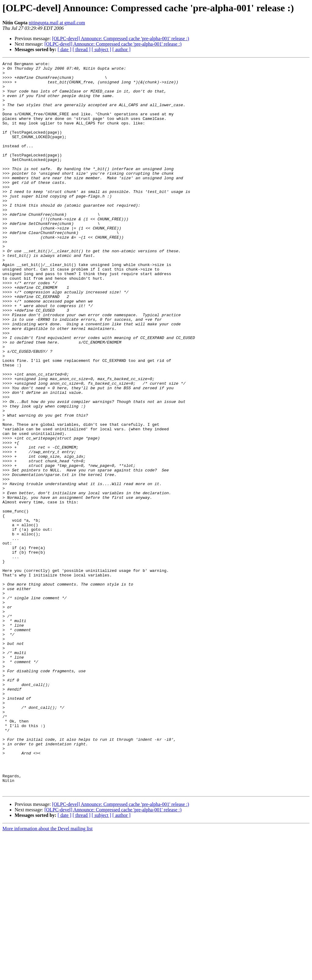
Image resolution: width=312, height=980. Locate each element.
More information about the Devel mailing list (48, 975)
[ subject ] (101, 49)
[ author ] (122, 49)
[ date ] (64, 49)
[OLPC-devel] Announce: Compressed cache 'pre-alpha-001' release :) (121, 38)
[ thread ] (82, 49)
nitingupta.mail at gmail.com (57, 23)
